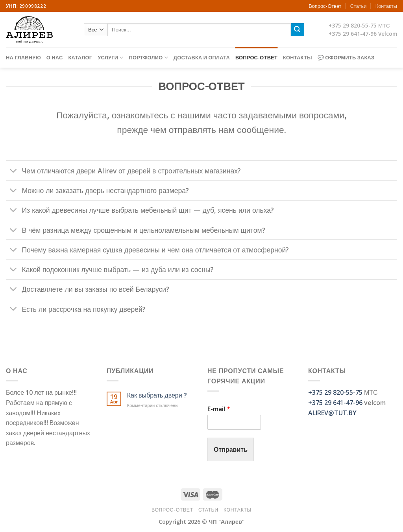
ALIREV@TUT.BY (332, 413)
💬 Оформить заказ (346, 57)
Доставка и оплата (202, 57)
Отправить (231, 449)
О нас (55, 57)
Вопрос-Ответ (325, 6)
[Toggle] (14, 171)
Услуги (110, 58)
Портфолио (149, 58)
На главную (23, 57)
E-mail (219, 409)
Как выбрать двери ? (157, 395)
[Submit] (298, 30)
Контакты (386, 6)
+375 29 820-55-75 (353, 25)
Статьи (358, 6)
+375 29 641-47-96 (353, 34)
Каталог (80, 57)
